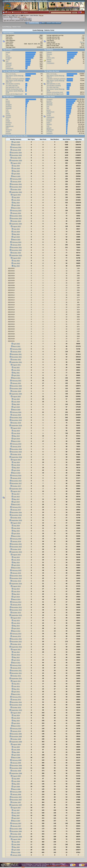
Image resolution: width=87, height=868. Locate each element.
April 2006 (16, 850)
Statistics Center (17, 27)
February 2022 (16, 349)
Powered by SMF (51, 866)
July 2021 (16, 367)
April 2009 (16, 755)
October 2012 (16, 644)
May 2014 (16, 594)
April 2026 (16, 142)
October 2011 (16, 676)
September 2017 (16, 489)
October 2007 (16, 802)
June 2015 (16, 560)
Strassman (9, 130)
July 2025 (16, 166)
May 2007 (16, 816)
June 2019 (16, 433)
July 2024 (16, 197)
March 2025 (16, 176)
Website (49, 60)
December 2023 (16, 216)
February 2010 (16, 729)
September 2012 (16, 647)
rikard (7, 112)
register (24, 17)
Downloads (17, 12)
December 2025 (16, 153)
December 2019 (16, 418)
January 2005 (16, 855)
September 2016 (16, 520)
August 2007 (16, 808)
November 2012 (16, 642)
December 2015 (16, 544)
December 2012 (16, 639)
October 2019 (16, 423)
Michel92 (8, 117)
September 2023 (16, 224)
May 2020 (16, 404)
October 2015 (16, 549)
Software (49, 52)
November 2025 (16, 155)
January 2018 (16, 478)
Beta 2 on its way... (11, 74)
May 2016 (16, 531)
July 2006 (16, 842)
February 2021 (16, 381)
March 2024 (16, 208)
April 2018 (16, 470)
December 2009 (16, 734)
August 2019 (16, 428)
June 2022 (16, 263)
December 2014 (16, 576)
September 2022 (16, 255)
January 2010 (16, 731)
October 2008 (16, 771)
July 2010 (16, 715)
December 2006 (16, 829)
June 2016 (16, 528)
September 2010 (16, 710)
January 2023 (16, 245)
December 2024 (16, 184)
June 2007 (16, 813)
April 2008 (16, 787)
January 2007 (16, 826)
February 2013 (16, 634)
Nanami (8, 132)
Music (25, 12)
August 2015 (16, 555)
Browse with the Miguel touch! (14, 94)
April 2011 (16, 692)
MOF (7, 128)
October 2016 (16, 518)
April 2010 (16, 723)
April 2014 (16, 597)
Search (49, 23)
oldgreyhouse (10, 126)
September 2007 (16, 805)
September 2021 (16, 362)
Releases (49, 54)
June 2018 (16, 465)
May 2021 (16, 373)
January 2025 (16, 182)
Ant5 (7, 61)
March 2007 (16, 821)
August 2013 (16, 618)
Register (58, 23)
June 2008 (16, 781)
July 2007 (16, 810)
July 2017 (16, 494)
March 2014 (16, 599)
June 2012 (16, 655)
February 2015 (16, 570)
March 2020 (16, 410)
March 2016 (16, 536)
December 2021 (16, 354)
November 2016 (16, 515)
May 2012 (16, 657)
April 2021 (16, 375)
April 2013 (16, 628)
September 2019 (16, 425)
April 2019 (16, 439)
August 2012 (16, 649)
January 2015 (16, 573)
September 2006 (16, 837)
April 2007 (16, 818)
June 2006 (16, 845)
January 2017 (16, 510)
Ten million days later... (12, 86)
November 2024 (16, 187)
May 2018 (16, 468)
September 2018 (16, 457)
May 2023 (16, 234)
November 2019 (16, 420)
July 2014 (16, 589)
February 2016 (16, 539)
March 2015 (16, 568)
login (19, 17)
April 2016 (16, 534)
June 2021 (16, 370)
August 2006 (16, 839)
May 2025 (16, 171)
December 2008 (16, 765)
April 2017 (16, 502)
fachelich (49, 124)
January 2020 (16, 415)
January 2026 (16, 150)
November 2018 (16, 452)
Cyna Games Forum (12, 1)
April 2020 (16, 407)
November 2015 (16, 547)
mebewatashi (10, 69)
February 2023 (16, 242)
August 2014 (16, 586)
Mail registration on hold (13, 87)
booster (8, 56)
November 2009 (16, 736)
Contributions (50, 63)
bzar (48, 106)
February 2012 (16, 665)
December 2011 (16, 671)
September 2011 (16, 678)
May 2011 (16, 689)
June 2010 (16, 718)
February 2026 (16, 147)
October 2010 (16, 707)
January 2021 (16, 383)
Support (49, 61)
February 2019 (16, 444)
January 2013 (16, 636)
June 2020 (16, 402)
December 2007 (16, 797)
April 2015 (16, 565)
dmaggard (9, 58)
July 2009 (16, 747)
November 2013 (16, 610)
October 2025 (16, 158)
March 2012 (16, 663)
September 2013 (16, 615)
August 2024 (16, 195)
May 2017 (16, 499)
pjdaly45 (49, 128)
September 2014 (16, 584)
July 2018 (16, 462)
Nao (7, 54)
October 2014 (16, 581)
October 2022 (16, 253)
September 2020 (16, 394)
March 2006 (16, 852)
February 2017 (16, 507)
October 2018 (16, 454)
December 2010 (16, 702)
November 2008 (16, 768)
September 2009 (16, 742)
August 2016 (16, 523)
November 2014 (16, 578)
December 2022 (16, 247)
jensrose (8, 67)
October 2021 (16, 360)
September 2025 (16, 161)
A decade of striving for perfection (15, 79)
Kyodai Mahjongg (7, 27)
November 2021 (16, 357)
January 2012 (16, 668)
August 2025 (16, 163)
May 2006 (16, 847)
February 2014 (16, 602)
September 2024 (16, 192)
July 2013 (16, 621)
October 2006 (16, 834)
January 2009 (16, 763)
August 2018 (16, 460)
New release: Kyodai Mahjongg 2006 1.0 (15, 76)
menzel (8, 114)
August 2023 (16, 226)
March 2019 (16, 441)
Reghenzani (50, 130)
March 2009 (16, 758)
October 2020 (16, 391)
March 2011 (16, 694)
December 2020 (16, 386)
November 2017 (16, 483)
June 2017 (16, 497)
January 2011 (16, 700)
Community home (34, 23)
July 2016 (16, 526)
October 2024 (16, 190)
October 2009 (16, 739)
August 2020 (16, 396)
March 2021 (16, 378)
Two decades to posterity (13, 84)
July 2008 (16, 779)
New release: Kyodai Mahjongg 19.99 (15, 92)
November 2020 (16, 389)
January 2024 (16, 213)
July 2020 (16, 399)
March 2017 (16, 505)
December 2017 (16, 481)
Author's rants (51, 58)
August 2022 (16, 258)
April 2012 (16, 660)
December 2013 (16, 607)
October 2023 (16, 221)
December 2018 (16, 449)
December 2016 (16, 512)
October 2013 (16, 613)
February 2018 (16, 476)
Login (53, 23)
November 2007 (16, 800)
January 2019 (16, 447)
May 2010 (16, 721)
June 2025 (16, 168)
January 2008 (16, 794)
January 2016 (16, 541)
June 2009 (16, 750)
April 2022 (16, 344)
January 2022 (16, 352)
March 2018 (16, 473)
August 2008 (16, 776)
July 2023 (16, 229)
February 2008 (16, 792)
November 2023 (16, 219)
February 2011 (16, 697)
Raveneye (9, 65)
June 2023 (16, 232)
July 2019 (16, 431)
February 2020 (16, 412)
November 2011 (16, 673)
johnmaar (8, 133)
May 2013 (16, 626)
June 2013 (16, 623)
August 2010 (16, 713)
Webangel (9, 63)
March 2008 (16, 789)
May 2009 (16, 752)
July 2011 (16, 684)
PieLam (41, 15)
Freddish (49, 121)
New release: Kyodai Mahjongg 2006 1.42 (15, 81)
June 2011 (16, 686)
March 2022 (16, 346)
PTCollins (49, 132)
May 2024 (16, 203)
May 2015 (16, 563)
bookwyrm (9, 123)
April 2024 (16, 205)
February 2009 (16, 760)
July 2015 (16, 557)
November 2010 (16, 705)
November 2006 (16, 831)
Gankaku (8, 115)
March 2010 (16, 726)
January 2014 (16, 605)
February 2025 (16, 179)
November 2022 (16, 250)
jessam (8, 60)
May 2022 (16, 266)
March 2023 (16, 240)
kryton (8, 119)
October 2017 (16, 486)
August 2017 (16, 491)
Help (43, 23)
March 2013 (16, 631)
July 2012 (16, 652)
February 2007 (16, 823)
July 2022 (16, 261)
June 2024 (16, 200)
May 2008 (16, 784)
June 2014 (16, 592)
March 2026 (16, 145)
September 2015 (16, 552)
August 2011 (16, 681)
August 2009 (16, 744)
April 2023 (16, 237)
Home (8, 12)
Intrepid (8, 52)
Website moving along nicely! (14, 89)
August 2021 (16, 365)
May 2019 (16, 436)
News (48, 56)
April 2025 (16, 174)
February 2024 (16, 211)
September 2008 (16, 773)
